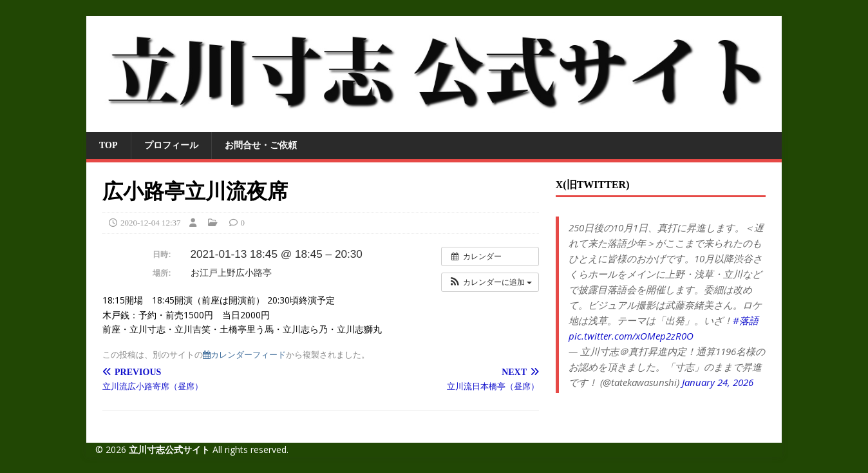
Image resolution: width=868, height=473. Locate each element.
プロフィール (171, 145)
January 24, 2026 (718, 382)
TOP (108, 145)
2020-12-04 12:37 (151, 223)
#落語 (746, 320)
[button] (490, 282)
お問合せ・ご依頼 (261, 145)
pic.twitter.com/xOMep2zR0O (631, 336)
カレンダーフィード (244, 355)
